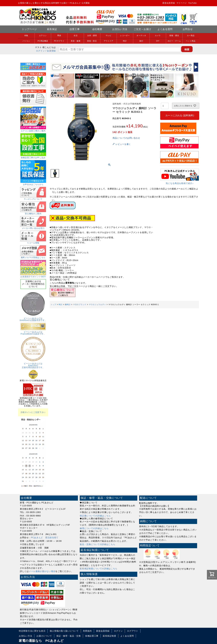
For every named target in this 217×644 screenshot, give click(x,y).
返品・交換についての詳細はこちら (97, 544)
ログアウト (133, 631)
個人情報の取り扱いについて (64, 631)
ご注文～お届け (142, 29)
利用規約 (87, 631)
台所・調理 (92, 36)
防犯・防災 (92, 41)
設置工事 (75, 29)
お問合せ (188, 29)
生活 (76, 36)
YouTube (192, 3)
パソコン (26, 41)
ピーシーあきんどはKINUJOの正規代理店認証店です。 (33, 364)
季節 (59, 36)
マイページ (182, 3)
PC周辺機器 (43, 41)
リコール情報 (33, 242)
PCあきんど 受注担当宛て (45, 538)
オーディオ (141, 36)
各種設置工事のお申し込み (33, 157)
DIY (158, 41)
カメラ (158, 36)
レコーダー (125, 36)
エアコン (43, 36)
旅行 (141, 41)
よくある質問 (165, 29)
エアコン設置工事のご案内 (33, 130)
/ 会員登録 (51, 51)
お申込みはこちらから (33, 183)
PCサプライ (59, 41)
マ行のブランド (80, 305)
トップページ (29, 29)
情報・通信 (174, 36)
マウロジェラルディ (97, 305)
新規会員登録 (169, 3)
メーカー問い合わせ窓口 (33, 227)
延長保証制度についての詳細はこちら (99, 569)
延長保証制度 (109, 636)
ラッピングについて (33, 198)
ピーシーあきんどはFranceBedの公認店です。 (33, 332)
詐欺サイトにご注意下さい (33, 412)
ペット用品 (191, 41)
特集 (26, 36)
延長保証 (52, 29)
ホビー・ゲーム (174, 41)
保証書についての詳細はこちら (95, 516)
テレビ (108, 36)
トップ (53, 305)
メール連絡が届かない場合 (42, 571)
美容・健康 (76, 41)
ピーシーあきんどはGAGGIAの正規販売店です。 (33, 318)
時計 (125, 41)
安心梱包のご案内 (33, 213)
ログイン (40, 51)
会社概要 (97, 29)
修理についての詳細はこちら (94, 528)
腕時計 (68, 305)
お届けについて (44, 636)
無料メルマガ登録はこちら (33, 256)
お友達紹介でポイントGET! (33, 276)
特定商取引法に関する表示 (32, 631)
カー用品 (191, 36)
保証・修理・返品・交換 (69, 636)
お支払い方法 (120, 29)
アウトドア (108, 41)
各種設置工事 (92, 636)
